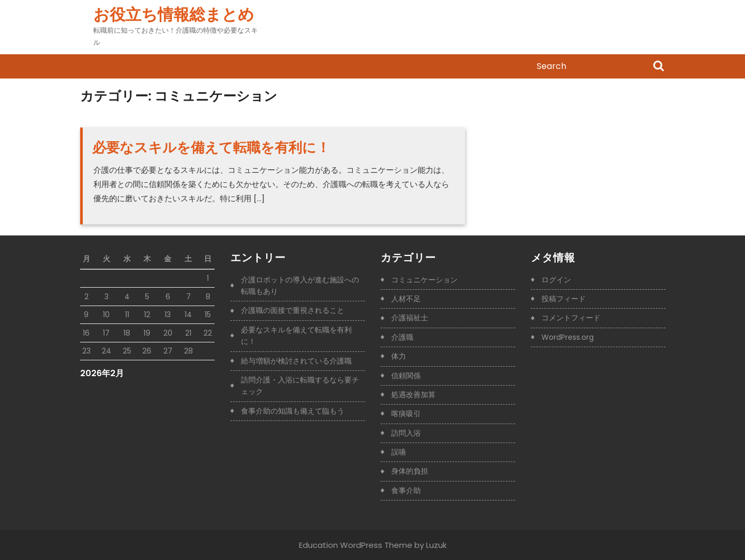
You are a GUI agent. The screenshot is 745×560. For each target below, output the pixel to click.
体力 (399, 356)
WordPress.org (568, 337)
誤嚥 (399, 452)
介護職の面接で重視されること (293, 310)
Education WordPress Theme (356, 545)
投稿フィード (564, 299)
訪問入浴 (406, 433)
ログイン (556, 280)
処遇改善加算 (413, 395)
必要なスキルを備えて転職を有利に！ (211, 148)
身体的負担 (410, 471)
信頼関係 (406, 376)
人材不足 (406, 299)
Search (659, 67)
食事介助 (406, 490)
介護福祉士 (410, 318)
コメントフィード (571, 318)
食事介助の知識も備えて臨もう (293, 411)
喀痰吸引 (406, 414)
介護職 (402, 337)
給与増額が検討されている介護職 (296, 361)
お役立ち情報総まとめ (174, 15)
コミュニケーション (424, 280)
